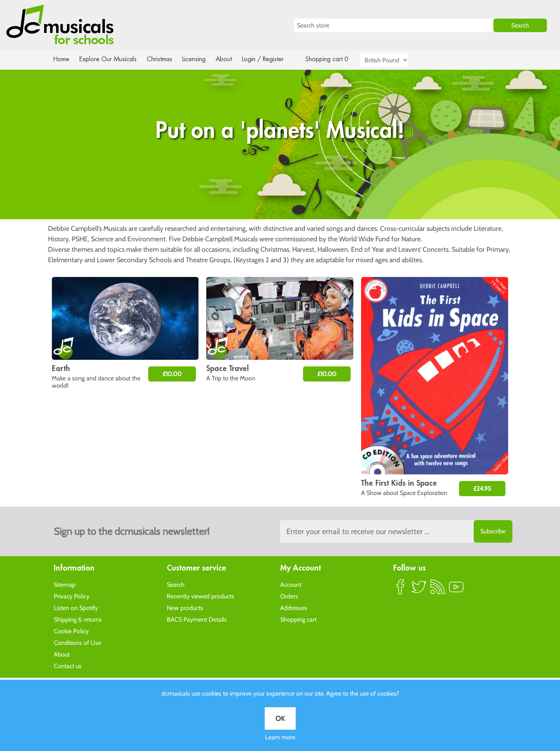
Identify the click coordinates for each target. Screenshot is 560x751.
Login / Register (271, 59)
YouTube (456, 590)
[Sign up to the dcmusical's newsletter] (396, 531)
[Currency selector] (393, 60)
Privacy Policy (72, 596)
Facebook (401, 590)
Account (291, 584)
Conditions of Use (77, 642)
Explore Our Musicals (109, 59)
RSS (438, 590)
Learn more (280, 274)
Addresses (294, 608)
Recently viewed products (200, 596)
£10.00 (172, 374)
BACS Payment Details (197, 619)
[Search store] (394, 25)
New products (185, 608)
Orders (289, 596)
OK (280, 255)
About (231, 59)
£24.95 (482, 489)
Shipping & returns (78, 619)
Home (61, 59)
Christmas (162, 59)
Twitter (419, 590)
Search (176, 584)
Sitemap (65, 584)
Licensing (199, 59)
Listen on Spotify (76, 608)
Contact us (68, 666)
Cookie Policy (71, 631)
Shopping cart (298, 619)
